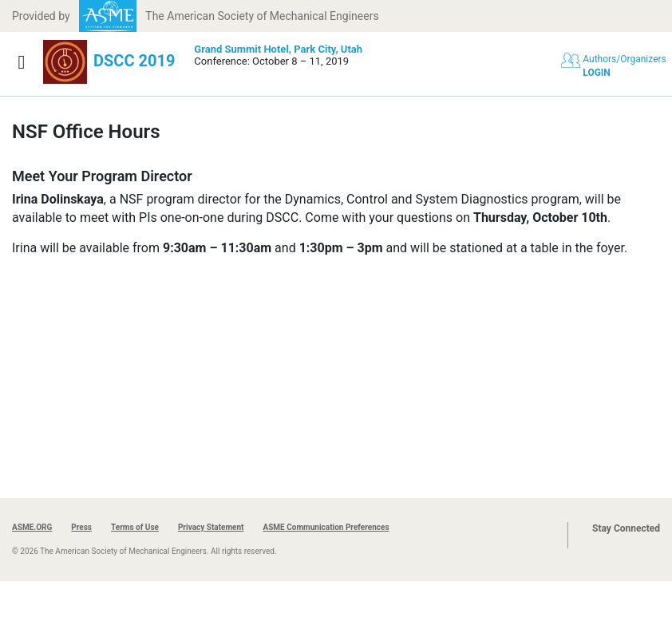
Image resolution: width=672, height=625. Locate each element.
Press (81, 527)
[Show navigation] (22, 62)
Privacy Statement (211, 527)
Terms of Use (135, 527)
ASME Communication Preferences (326, 527)
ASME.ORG (32, 527)
